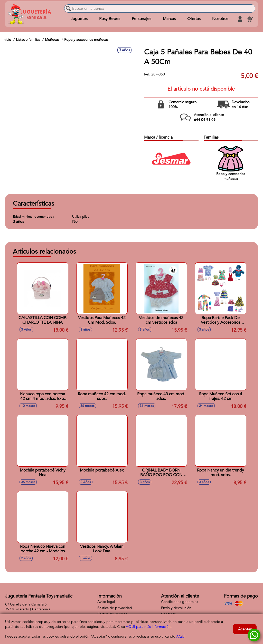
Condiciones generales (180, 602)
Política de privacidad (115, 608)
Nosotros (220, 19)
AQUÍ (181, 636)
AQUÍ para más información (148, 627)
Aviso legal (106, 602)
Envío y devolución (176, 608)
